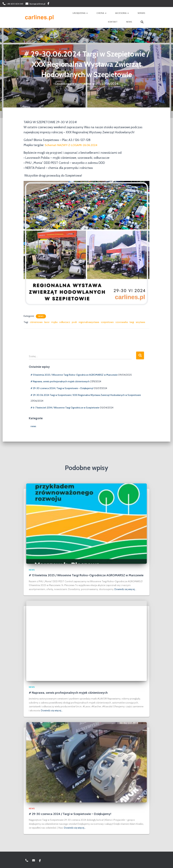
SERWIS (141, 13)
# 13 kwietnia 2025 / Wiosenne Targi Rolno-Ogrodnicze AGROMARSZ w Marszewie (74, 375)
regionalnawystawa (89, 322)
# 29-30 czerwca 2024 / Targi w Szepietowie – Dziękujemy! (62, 388)
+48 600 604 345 (15, 4)
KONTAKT (113, 22)
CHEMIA (101, 13)
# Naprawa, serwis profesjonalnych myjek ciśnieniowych (60, 381)
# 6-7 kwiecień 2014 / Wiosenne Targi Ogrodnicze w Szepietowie (65, 408)
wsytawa (140, 322)
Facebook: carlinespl (48, 4)
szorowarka (122, 322)
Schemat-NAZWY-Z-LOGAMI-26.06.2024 (74, 145)
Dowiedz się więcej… (125, 589)
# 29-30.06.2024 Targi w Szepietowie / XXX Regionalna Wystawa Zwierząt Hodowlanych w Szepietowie (86, 395)
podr (74, 322)
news (41, 316)
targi (132, 322)
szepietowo (107, 322)
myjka (54, 322)
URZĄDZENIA (80, 13)
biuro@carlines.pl (37, 4)
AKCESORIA (122, 13)
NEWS (129, 22)
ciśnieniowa (36, 322)
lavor (47, 322)
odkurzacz (65, 322)
